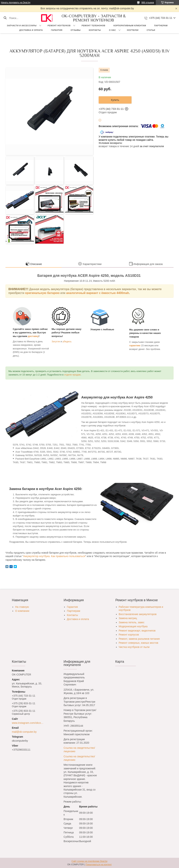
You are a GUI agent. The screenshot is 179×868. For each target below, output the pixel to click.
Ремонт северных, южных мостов (138, 643)
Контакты (95, 30)
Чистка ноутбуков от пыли (134, 647)
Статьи (151, 30)
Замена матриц (128, 618)
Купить (115, 100)
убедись (67, 341)
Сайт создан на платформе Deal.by (90, 861)
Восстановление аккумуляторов (138, 614)
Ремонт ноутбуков (59, 26)
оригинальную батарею (42, 293)
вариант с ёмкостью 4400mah (108, 293)
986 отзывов (148, 3)
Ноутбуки (133, 30)
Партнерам (161, 26)
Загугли (56, 341)
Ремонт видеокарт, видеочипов (137, 631)
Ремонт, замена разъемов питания (139, 639)
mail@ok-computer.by (24, 732)
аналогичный (76, 293)
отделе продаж (72, 375)
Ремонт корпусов (129, 635)
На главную (22, 607)
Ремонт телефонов (94, 26)
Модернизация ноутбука (133, 626)
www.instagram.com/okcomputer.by (29, 723)
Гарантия (57, 30)
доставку (33, 336)
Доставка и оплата (31, 30)
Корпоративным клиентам (130, 26)
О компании (22, 611)
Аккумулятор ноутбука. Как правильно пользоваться (54, 556)
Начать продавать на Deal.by (16, 3)
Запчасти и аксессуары (22, 26)
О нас (113, 30)
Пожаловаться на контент (99, 865)
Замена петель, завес (132, 622)
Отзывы (76, 30)
